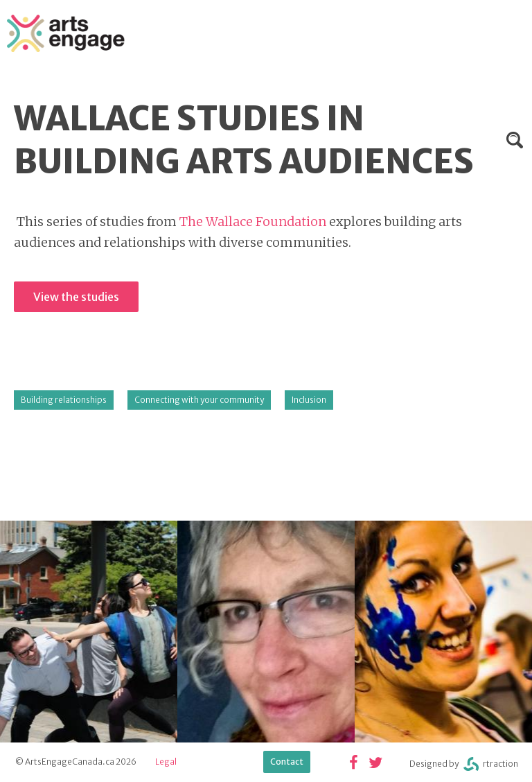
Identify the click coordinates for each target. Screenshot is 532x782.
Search (515, 140)
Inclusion (309, 400)
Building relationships (64, 400)
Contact (287, 762)
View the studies (76, 297)
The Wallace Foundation (253, 221)
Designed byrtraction (464, 764)
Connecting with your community (199, 400)
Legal (166, 762)
